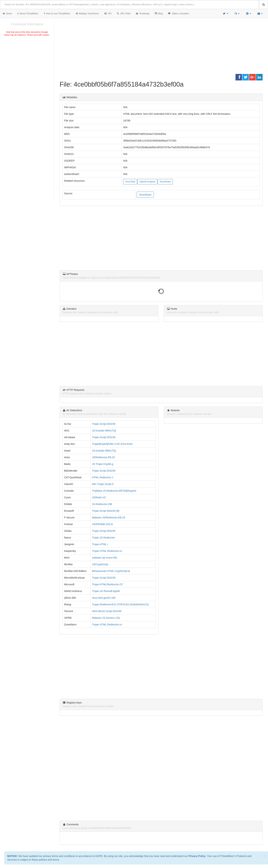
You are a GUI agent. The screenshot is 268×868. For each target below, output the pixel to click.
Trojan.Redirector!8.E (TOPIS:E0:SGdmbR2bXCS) (120, 604)
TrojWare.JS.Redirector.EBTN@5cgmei (114, 491)
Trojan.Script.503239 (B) (106, 511)
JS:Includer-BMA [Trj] (104, 431)
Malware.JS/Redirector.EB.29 (108, 518)
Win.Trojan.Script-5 (103, 484)
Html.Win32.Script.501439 (107, 611)
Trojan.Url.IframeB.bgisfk (106, 591)
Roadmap (143, 14)
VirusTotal (130, 182)
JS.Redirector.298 (102, 504)
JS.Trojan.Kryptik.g (103, 464)
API (108, 14)
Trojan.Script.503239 (104, 424)
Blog (159, 14)
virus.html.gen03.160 (104, 598)
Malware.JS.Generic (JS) (106, 618)
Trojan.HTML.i (100, 544)
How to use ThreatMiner (57, 14)
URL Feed (124, 14)
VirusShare (165, 182)
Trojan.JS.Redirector (103, 538)
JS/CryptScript (100, 564)
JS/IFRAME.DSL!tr (102, 524)
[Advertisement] (27, 64)
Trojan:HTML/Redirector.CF (107, 584)
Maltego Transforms (87, 14)
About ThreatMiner (28, 14)
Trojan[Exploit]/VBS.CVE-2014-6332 (112, 444)
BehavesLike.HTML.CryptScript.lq (111, 571)
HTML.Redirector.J (102, 477)
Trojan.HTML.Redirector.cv (107, 551)
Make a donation (179, 14)
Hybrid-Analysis (147, 182)
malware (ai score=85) (104, 558)
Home (7, 14)
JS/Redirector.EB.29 (103, 457)
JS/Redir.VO (99, 497)
